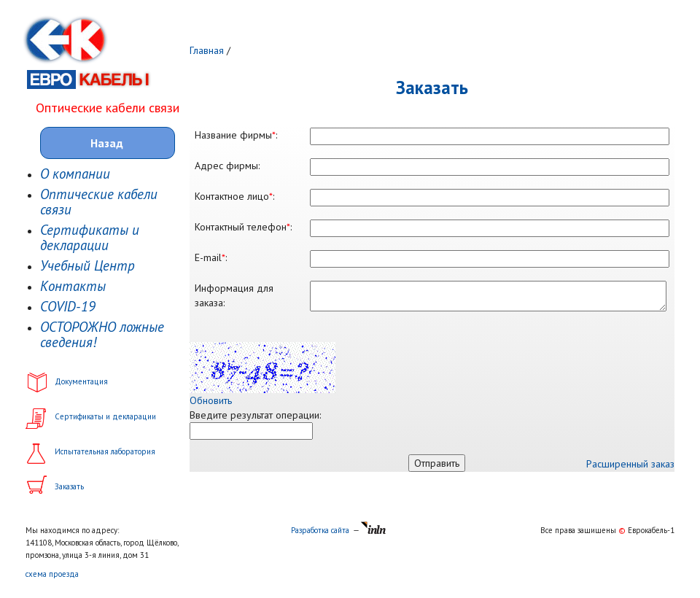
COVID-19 (68, 307)
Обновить (211, 400)
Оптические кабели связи (99, 202)
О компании (75, 174)
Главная (207, 50)
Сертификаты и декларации (90, 238)
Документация (81, 381)
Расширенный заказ (630, 464)
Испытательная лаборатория (105, 451)
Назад (107, 143)
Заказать (69, 486)
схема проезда (52, 574)
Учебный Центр (87, 266)
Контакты (73, 286)
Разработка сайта (320, 530)
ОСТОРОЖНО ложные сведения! (102, 335)
